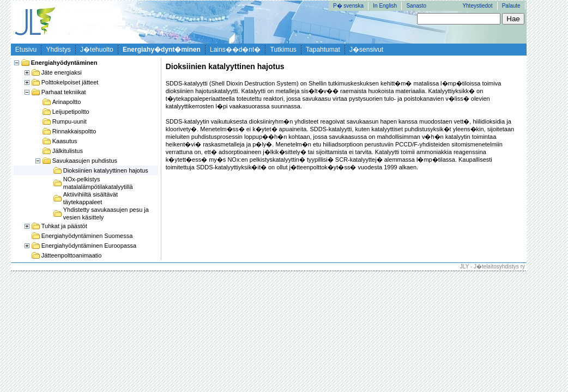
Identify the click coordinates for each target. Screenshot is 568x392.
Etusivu (26, 50)
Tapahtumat (323, 50)
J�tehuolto (97, 50)
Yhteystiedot (477, 6)
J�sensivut (366, 50)
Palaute (511, 6)
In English (385, 6)
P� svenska (348, 6)
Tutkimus (283, 50)
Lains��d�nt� (235, 50)
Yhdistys (58, 50)
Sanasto (416, 6)
